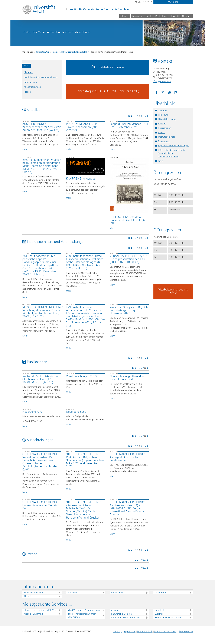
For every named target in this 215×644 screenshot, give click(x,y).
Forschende (117, 593)
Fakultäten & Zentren (121, 614)
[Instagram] (176, 93)
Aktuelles (28, 72)
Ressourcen (164, 141)
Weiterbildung (162, 593)
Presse (27, 92)
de (138, 2)
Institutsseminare (167, 137)
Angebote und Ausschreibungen (174, 146)
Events (149, 16)
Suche (148, 2)
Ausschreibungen (32, 87)
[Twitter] (163, 93)
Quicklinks (173, 2)
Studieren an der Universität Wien (40, 610)
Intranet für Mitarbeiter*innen (125, 618)
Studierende (73, 593)
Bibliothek (160, 610)
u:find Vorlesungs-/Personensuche (84, 610)
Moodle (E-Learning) (34, 614)
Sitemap (118, 632)
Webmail (159, 614)
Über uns (187, 16)
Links (161, 161)
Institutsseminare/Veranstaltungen (41, 77)
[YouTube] (170, 93)
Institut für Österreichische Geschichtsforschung (100, 9)
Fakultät (175, 16)
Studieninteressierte (34, 593)
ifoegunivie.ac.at (162, 82)
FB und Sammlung (167, 119)
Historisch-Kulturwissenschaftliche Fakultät (70, 52)
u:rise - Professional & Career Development (82, 615)
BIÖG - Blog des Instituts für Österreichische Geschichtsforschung (172, 153)
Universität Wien (43, 52)
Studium (125, 16)
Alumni (27, 596)
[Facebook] (157, 93)
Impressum (130, 632)
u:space (115, 610)
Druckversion (186, 632)
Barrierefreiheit (145, 632)
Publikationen (162, 16)
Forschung (137, 16)
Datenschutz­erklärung (166, 632)
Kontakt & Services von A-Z (168, 618)
